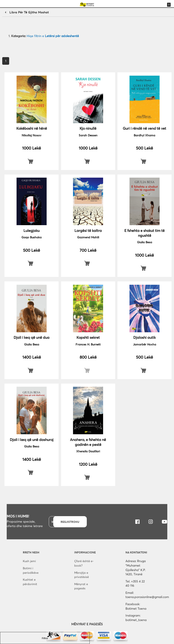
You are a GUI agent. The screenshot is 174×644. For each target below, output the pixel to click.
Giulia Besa (145, 242)
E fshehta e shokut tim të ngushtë (144, 233)
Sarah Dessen (88, 135)
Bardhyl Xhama (144, 135)
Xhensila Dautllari (88, 451)
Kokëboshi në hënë (32, 128)
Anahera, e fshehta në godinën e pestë (88, 442)
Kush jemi (29, 561)
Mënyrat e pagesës (81, 586)
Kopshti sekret (88, 337)
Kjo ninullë (88, 128)
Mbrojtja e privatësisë (82, 575)
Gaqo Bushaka (32, 237)
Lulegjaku (32, 230)
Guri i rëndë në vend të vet (144, 128)
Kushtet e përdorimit (30, 582)
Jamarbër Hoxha (145, 344)
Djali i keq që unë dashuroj (32, 439)
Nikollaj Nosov (32, 135)
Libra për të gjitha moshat (29, 12)
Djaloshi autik (144, 337)
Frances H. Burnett (88, 344)
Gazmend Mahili (88, 237)
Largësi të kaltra (88, 230)
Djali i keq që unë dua (32, 337)
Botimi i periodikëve (31, 570)
